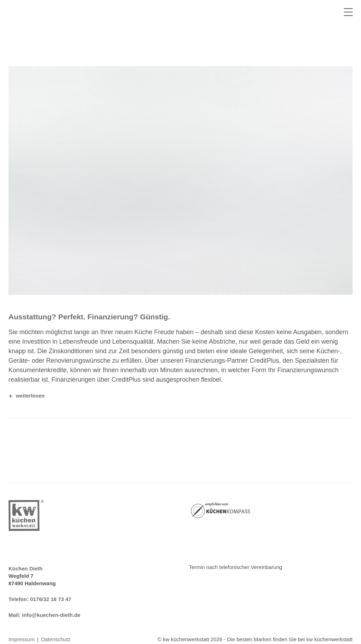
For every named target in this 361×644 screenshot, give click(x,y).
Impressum (22, 639)
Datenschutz (56, 639)
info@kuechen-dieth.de (51, 615)
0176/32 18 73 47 (51, 599)
